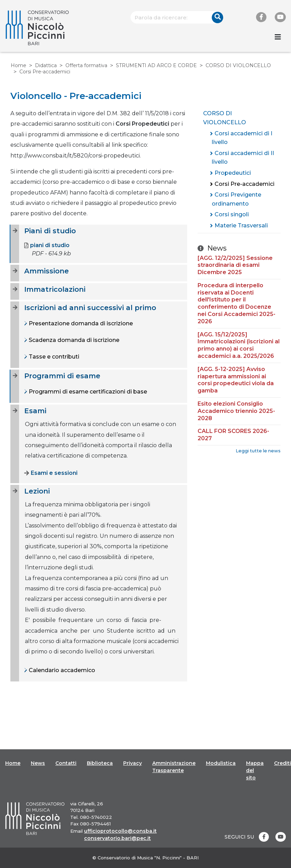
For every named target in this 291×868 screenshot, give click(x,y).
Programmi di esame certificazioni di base (87, 392)
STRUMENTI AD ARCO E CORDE (156, 65)
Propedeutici (233, 173)
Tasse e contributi (53, 357)
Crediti (283, 763)
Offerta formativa (86, 65)
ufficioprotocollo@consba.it (120, 831)
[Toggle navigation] (278, 37)
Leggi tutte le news (258, 451)
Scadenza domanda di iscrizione (73, 340)
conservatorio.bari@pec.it (117, 838)
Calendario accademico (61, 670)
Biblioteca (100, 763)
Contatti (66, 763)
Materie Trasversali (241, 225)
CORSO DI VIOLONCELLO (238, 65)
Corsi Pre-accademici (244, 184)
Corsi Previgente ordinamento (237, 199)
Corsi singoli (232, 214)
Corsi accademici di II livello (243, 158)
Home (19, 65)
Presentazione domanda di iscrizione (80, 323)
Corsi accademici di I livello (242, 138)
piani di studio (47, 245)
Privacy (133, 763)
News (38, 763)
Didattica (46, 65)
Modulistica (221, 763)
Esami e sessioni (51, 473)
